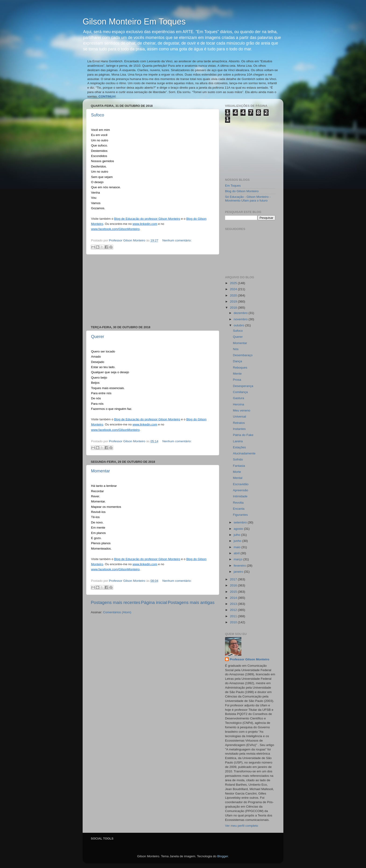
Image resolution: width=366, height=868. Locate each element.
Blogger (223, 856)
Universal (239, 417)
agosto (239, 529)
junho (238, 541)
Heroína (239, 404)
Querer (98, 337)
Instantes (239, 429)
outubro (239, 325)
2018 (234, 308)
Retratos (239, 423)
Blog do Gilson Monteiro (242, 191)
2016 (234, 585)
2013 (234, 604)
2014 (234, 598)
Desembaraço (243, 355)
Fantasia (239, 466)
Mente (237, 374)
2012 (234, 610)
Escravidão (241, 484)
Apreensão (241, 490)
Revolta (238, 503)
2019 (234, 302)
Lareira (238, 441)
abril (237, 553)
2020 (234, 295)
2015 (234, 592)
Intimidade (240, 496)
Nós (236, 349)
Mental (238, 478)
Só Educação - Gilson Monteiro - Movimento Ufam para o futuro (248, 199)
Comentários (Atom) (117, 612)
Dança (238, 361)
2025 (234, 283)
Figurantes (240, 515)
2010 (234, 622)
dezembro (241, 313)
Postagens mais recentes (116, 602)
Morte (237, 472)
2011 (234, 616)
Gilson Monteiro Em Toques (134, 22)
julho (237, 535)
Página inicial (154, 602)
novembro (241, 319)
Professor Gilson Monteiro (250, 659)
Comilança (240, 392)
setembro (241, 522)
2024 (234, 289)
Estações (239, 447)
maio (238, 547)
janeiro (239, 572)
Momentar (100, 471)
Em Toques (233, 186)
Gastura (239, 398)
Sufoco (98, 115)
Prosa (237, 380)
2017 (234, 579)
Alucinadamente (244, 453)
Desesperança (243, 386)
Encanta (239, 509)
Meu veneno (242, 410)
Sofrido (238, 459)
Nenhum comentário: (177, 240)
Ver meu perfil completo (242, 826)
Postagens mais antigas (191, 602)
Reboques (240, 368)
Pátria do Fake (243, 435)
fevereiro (240, 566)
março (238, 559)
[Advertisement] (153, 290)
